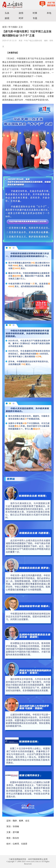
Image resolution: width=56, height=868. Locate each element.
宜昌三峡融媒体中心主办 (14, 5)
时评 (21, 18)
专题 (35, 18)
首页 (4, 27)
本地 (49, 13)
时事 (35, 13)
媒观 (7, 18)
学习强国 (13, 27)
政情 (21, 13)
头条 (7, 13)
